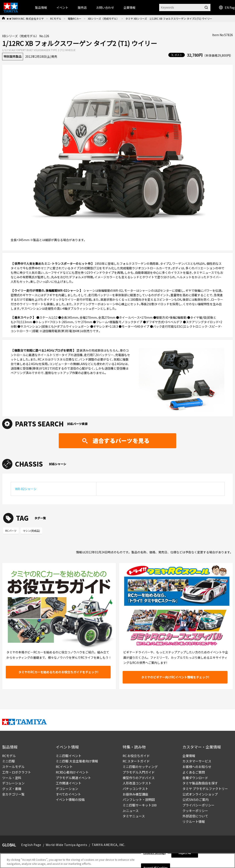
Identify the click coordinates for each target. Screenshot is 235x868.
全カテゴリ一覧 (13, 794)
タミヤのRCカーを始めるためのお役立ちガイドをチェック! (58, 672)
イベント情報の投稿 (70, 799)
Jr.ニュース (131, 811)
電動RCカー (75, 18)
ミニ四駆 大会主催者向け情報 (77, 761)
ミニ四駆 (9, 761)
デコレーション (13, 783)
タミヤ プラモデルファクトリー (205, 789)
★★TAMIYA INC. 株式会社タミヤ (25, 18)
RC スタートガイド (136, 761)
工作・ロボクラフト (17, 772)
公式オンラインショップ (200, 794)
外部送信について (195, 816)
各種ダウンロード (195, 778)
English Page (31, 845)
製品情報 (41, 7)
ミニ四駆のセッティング (140, 767)
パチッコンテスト (135, 789)
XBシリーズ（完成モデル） (103, 18)
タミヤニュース (134, 816)
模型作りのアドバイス (139, 778)
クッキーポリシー (195, 811)
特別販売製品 (13, 56)
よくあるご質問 (194, 772)
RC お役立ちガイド (136, 756)
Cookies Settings (154, 854)
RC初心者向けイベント (72, 772)
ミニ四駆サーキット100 (140, 805)
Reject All (185, 854)
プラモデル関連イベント (73, 778)
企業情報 (189, 756)
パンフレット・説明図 (139, 799)
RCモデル (56, 18)
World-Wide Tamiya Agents (66, 845)
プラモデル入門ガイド (139, 772)
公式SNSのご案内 (195, 799)
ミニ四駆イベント (69, 756)
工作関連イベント (69, 783)
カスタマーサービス (197, 761)
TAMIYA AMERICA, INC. (108, 845)
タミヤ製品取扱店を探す (200, 783)
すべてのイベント (68, 794)
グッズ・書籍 (12, 789)
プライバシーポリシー (198, 805)
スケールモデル (13, 767)
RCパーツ (11, 531)
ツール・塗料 (12, 778)
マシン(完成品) (31, 531)
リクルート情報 (194, 822)
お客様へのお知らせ (197, 767)
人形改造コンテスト (137, 783)
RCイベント (64, 767)
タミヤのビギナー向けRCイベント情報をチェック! (175, 677)
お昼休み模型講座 (135, 794)
